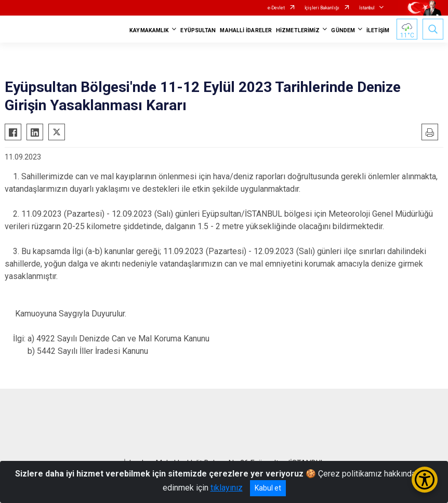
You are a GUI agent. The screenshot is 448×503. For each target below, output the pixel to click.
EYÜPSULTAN (198, 30)
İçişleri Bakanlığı (322, 8)
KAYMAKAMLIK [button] (149, 30)
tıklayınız (227, 488)
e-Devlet (276, 8)
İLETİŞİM (378, 30)
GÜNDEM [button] (343, 30)
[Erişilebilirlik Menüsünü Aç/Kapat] (425, 480)
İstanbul (367, 8)
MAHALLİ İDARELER (246, 30)
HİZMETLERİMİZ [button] (298, 30)
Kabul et (268, 488)
